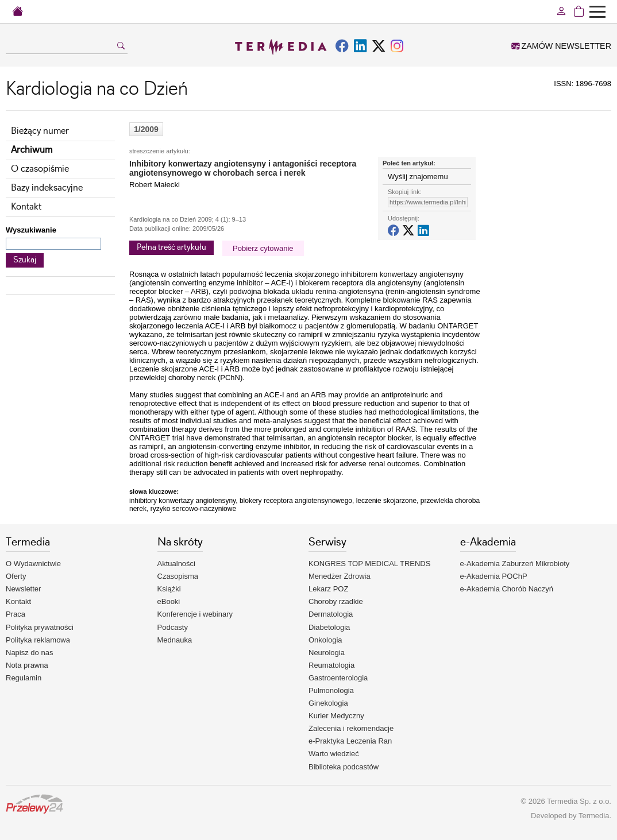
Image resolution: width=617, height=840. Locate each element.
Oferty (16, 576)
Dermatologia (331, 614)
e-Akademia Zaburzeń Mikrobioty (515, 564)
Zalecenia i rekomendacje (351, 728)
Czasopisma (178, 576)
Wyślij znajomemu (418, 177)
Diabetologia (329, 627)
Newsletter (23, 589)
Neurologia (327, 653)
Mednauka (175, 640)
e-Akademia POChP (494, 576)
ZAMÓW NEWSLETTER (561, 46)
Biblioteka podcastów (344, 767)
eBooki (169, 601)
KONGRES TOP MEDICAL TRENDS (369, 564)
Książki (169, 589)
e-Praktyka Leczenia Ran (350, 741)
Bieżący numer (40, 131)
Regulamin (24, 678)
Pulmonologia (331, 690)
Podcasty (173, 627)
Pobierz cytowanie (263, 248)
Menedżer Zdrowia (340, 576)
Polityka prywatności (40, 627)
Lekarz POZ (328, 589)
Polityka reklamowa (38, 640)
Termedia (594, 816)
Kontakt (26, 207)
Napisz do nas (29, 653)
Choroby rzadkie (336, 601)
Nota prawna (27, 665)
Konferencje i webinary (195, 614)
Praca (16, 614)
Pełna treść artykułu (171, 247)
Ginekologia (328, 703)
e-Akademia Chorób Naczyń (507, 589)
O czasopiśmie (40, 169)
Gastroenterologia (338, 678)
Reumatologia (331, 665)
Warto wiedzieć (334, 754)
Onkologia (325, 640)
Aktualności (176, 564)
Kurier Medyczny (336, 716)
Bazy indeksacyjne (47, 188)
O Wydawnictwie (33, 564)
